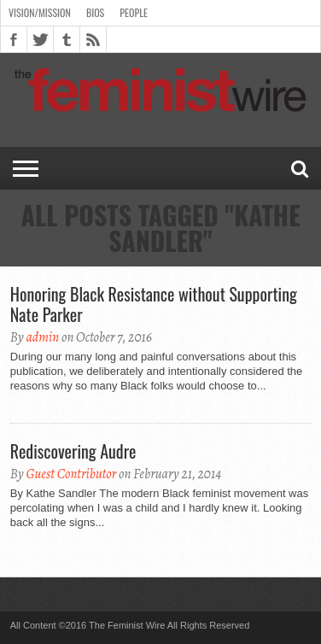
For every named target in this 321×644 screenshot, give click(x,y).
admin (42, 337)
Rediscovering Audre (73, 451)
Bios (95, 12)
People (134, 12)
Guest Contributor (71, 474)
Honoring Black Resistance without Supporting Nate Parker (154, 304)
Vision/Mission (40, 12)
